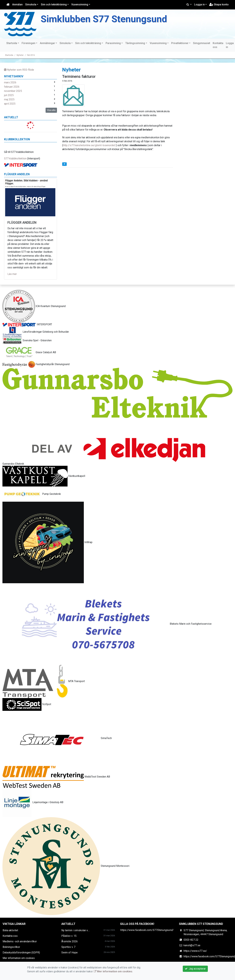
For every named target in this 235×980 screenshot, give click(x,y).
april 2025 (10, 104)
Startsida (12, 43)
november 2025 (13, 91)
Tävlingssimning (135, 43)
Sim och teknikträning (54, 4)
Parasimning (113, 43)
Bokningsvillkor (11, 947)
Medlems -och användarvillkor (20, 941)
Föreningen (28, 43)
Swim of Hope (69, 953)
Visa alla (51, 110)
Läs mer (12, 274)
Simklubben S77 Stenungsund (104, 19)
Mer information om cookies (19, 958)
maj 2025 (9, 99)
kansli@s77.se (192, 945)
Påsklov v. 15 (69, 936)
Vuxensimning (80, 4)
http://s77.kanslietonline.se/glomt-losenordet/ (90, 145)
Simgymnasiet (202, 43)
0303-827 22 (191, 940)
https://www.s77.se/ (195, 951)
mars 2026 (10, 82)
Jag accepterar (195, 969)
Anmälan (17, 4)
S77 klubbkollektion (15, 158)
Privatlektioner (180, 43)
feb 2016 (31, 55)
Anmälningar (47, 43)
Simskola (31, 4)
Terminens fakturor (79, 77)
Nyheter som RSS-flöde (19, 70)
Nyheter (20, 55)
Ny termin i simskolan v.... (76, 930)
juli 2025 (9, 95)
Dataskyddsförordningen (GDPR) (21, 953)
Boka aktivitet (10, 930)
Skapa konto (219, 4)
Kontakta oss (218, 45)
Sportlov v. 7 (68, 947)
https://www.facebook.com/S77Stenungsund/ (147, 930)
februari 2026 (12, 87)
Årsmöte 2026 (69, 941)
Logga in (199, 4)
